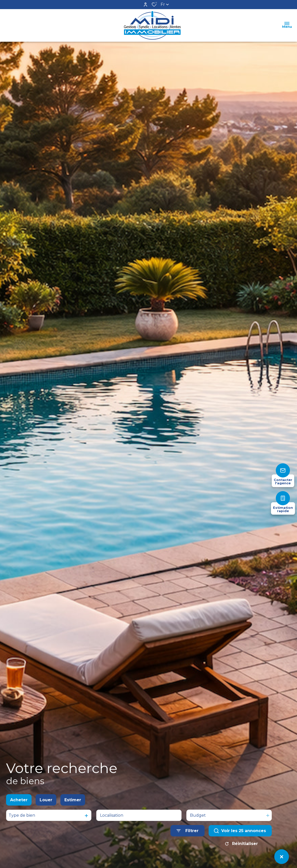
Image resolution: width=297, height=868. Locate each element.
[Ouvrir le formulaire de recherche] (188, 837)
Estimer (73, 806)
